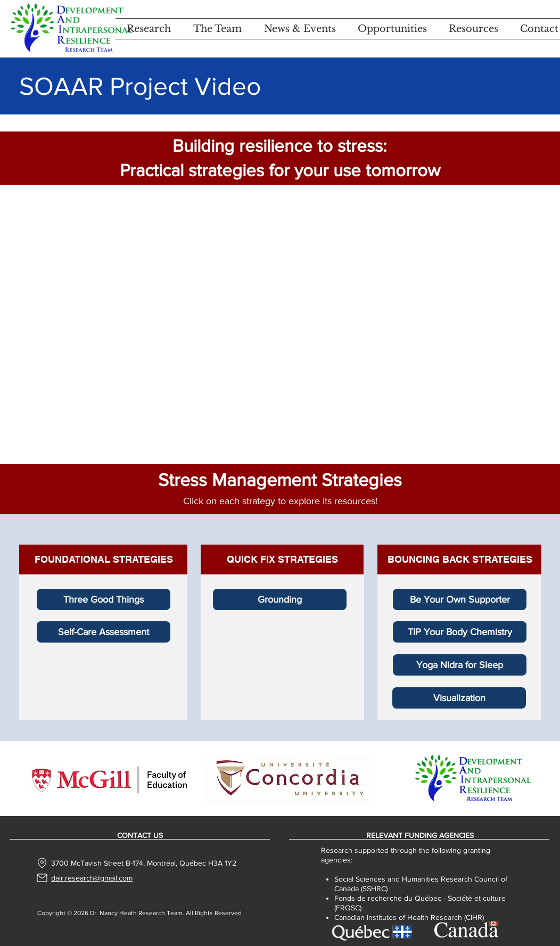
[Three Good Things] (104, 599)
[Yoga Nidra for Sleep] (460, 665)
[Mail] (42, 878)
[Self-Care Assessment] (104, 632)
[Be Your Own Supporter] (460, 599)
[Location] (42, 863)
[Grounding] (280, 599)
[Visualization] (459, 698)
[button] (149, 29)
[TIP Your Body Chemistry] (460, 632)
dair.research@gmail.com (92, 878)
